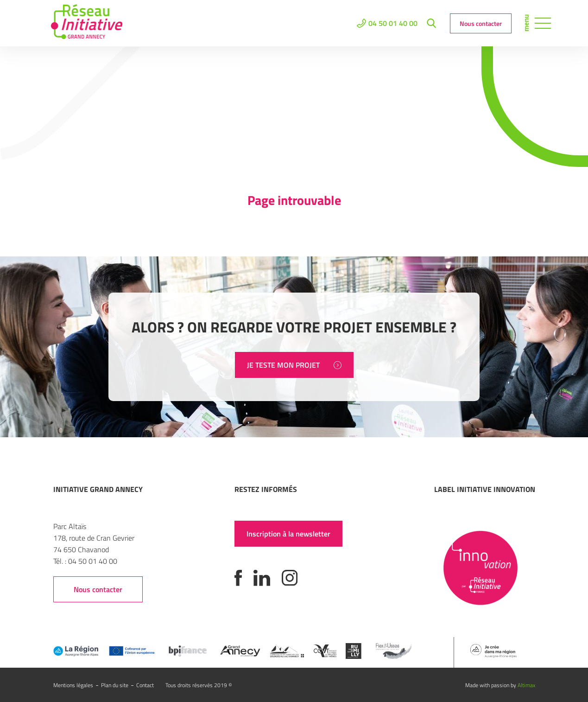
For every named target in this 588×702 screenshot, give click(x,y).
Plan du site (115, 685)
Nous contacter (481, 23)
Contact (145, 685)
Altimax (526, 685)
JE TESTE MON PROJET (294, 365)
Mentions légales (73, 685)
